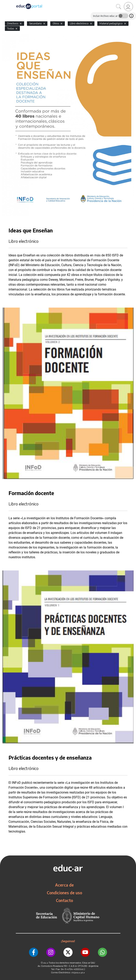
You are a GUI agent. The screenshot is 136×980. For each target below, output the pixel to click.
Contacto (64, 900)
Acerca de (64, 885)
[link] (128, 7)
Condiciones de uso (64, 893)
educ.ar (46, 963)
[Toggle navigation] (4, 2)
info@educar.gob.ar (78, 973)
